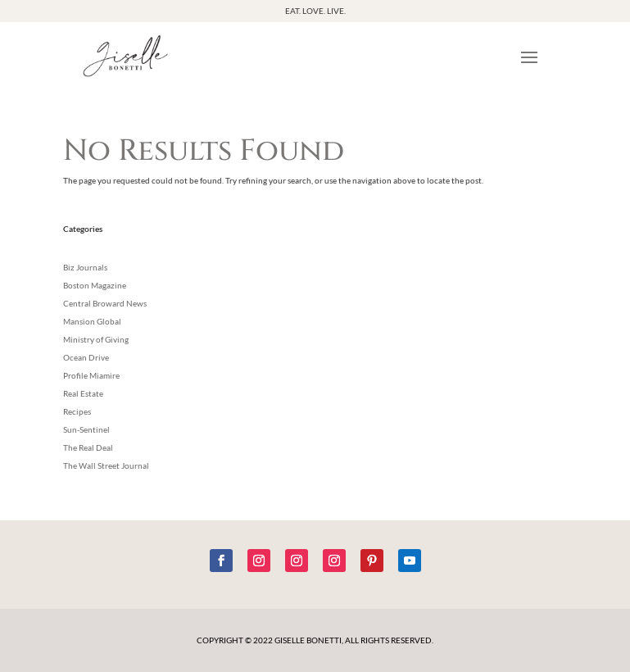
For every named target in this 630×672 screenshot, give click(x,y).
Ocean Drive (86, 357)
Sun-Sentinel (86, 429)
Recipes (77, 411)
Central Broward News (105, 303)
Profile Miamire (91, 375)
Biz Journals (85, 267)
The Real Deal (88, 447)
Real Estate (83, 393)
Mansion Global (92, 321)
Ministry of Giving (96, 339)
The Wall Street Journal (106, 465)
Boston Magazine (95, 285)
